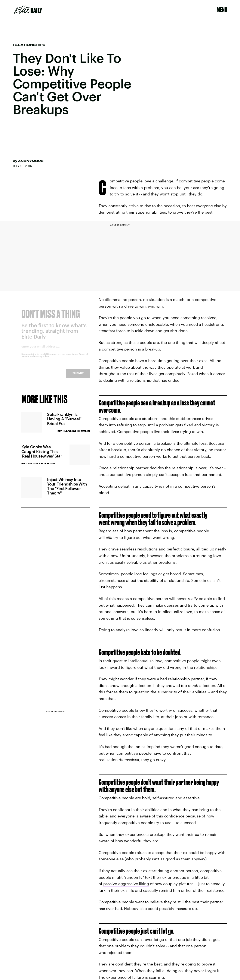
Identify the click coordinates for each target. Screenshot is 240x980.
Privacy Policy (42, 359)
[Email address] (56, 351)
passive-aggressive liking (126, 884)
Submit (78, 376)
